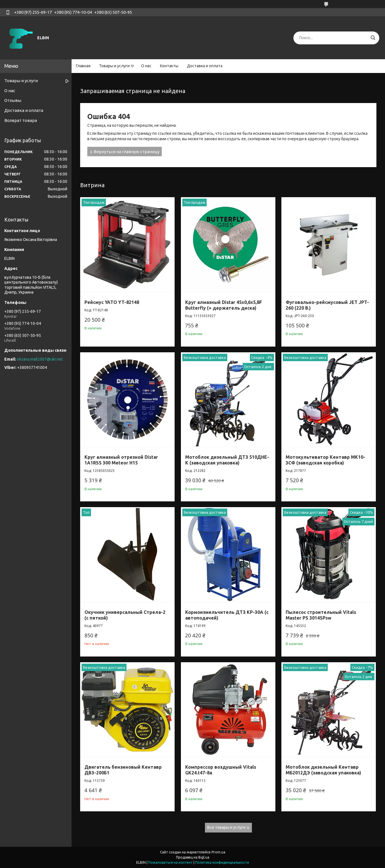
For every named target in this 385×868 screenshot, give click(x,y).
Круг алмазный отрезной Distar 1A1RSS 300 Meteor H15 (121, 460)
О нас (146, 66)
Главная (83, 66)
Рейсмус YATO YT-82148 (112, 302)
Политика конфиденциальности (222, 862)
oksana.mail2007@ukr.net (40, 359)
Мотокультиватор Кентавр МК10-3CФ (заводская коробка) (325, 460)
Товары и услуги (114, 66)
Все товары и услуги (226, 827)
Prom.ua (218, 852)
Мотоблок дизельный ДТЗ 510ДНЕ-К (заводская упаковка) (227, 460)
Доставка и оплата (205, 66)
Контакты (169, 66)
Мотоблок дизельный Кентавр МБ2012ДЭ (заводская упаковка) (323, 770)
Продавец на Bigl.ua (193, 857)
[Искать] (373, 38)
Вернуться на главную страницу (127, 152)
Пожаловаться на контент (170, 862)
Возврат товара (21, 120)
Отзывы (13, 100)
